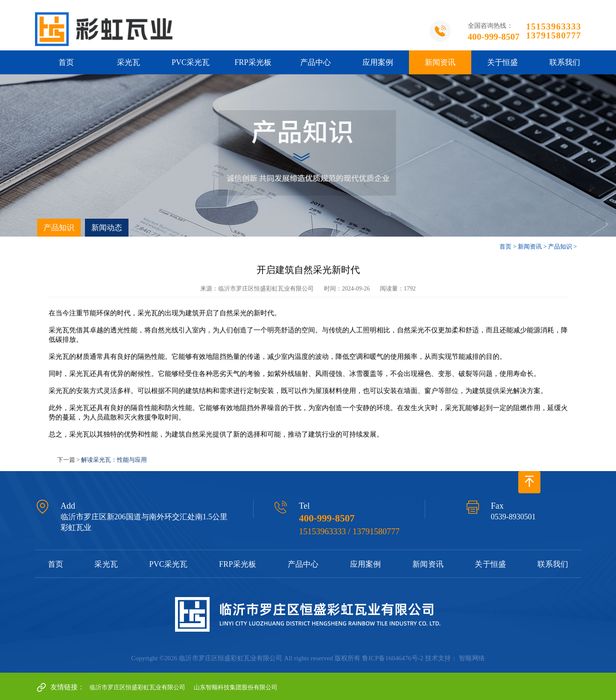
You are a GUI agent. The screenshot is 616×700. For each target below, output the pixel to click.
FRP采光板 (253, 62)
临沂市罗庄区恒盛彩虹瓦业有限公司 (137, 687)
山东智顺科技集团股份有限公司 (236, 687)
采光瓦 (128, 62)
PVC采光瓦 (191, 62)
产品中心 (315, 62)
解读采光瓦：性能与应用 (114, 466)
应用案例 (378, 62)
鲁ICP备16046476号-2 (393, 658)
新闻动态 (107, 228)
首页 (66, 62)
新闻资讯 (440, 62)
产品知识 (59, 228)
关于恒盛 (502, 62)
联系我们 (565, 62)
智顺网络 (472, 658)
